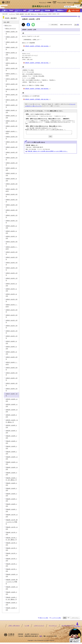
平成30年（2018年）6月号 (11, 484)
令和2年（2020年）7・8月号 (12, 363)
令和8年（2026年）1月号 (12, 48)
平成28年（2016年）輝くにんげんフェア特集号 (12, 582)
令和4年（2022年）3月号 (12, 269)
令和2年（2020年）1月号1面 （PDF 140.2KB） (38, 46)
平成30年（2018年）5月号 (11, 489)
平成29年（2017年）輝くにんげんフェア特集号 (12, 522)
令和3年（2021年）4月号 (12, 321)
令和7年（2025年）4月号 (12, 90)
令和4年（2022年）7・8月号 (12, 248)
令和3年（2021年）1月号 (12, 337)
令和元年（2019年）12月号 (12, 400)
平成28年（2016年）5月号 (11, 609)
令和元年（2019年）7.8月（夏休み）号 (12, 421)
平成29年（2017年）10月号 (12, 528)
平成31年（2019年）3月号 (11, 442)
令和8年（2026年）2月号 (12, 43)
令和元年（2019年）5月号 (11, 432)
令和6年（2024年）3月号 (12, 153)
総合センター (34, 14)
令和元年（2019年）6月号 (11, 426)
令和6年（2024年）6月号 (12, 138)
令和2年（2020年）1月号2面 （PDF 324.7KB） (38, 63)
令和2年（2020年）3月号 (12, 384)
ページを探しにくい (33, 121)
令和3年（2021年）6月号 (12, 311)
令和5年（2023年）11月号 (11, 174)
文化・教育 (27, 14)
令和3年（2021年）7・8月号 (12, 306)
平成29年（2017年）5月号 (11, 549)
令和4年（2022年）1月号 (12, 279)
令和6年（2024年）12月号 (11, 111)
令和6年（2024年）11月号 (11, 117)
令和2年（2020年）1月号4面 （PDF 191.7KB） (38, 99)
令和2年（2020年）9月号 (12, 358)
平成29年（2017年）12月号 (12, 516)
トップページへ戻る (56, 618)
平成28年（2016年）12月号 (12, 575)
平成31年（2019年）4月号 (11, 437)
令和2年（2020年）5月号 (12, 374)
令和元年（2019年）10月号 (12, 411)
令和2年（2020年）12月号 (11, 342)
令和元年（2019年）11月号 (12, 405)
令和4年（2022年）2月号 (12, 274)
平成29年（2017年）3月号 (11, 560)
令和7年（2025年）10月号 (11, 64)
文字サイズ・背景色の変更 (74, 3)
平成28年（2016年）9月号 (11, 593)
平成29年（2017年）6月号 (11, 544)
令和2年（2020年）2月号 (12, 390)
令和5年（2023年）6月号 (12, 195)
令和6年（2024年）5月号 (12, 143)
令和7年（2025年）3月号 (12, 96)
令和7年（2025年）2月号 (12, 101)
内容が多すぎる (45, 121)
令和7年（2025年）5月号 (12, 85)
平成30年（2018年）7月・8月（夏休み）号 (11, 479)
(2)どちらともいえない (47, 116)
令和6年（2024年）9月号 (12, 127)
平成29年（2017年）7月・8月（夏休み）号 (11, 539)
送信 (50, 136)
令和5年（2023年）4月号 (12, 206)
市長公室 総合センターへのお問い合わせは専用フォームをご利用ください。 (48, 151)
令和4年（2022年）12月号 (11, 227)
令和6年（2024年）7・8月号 (12, 132)
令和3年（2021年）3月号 (12, 327)
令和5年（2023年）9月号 (12, 185)
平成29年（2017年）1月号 (11, 570)
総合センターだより (43, 14)
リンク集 (27, 626)
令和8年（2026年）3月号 (12, 38)
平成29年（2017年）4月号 (11, 554)
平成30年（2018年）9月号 (11, 474)
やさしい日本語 (62, 3)
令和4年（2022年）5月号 (12, 258)
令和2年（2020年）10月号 (11, 353)
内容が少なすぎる (56, 121)
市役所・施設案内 (20, 14)
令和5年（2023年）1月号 (12, 222)
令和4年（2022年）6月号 (12, 253)
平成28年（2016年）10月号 (12, 588)
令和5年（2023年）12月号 (11, 169)
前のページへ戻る (44, 618)
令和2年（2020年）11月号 (11, 348)
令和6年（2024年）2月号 (12, 159)
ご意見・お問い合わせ (14, 626)
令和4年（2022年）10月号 (11, 237)
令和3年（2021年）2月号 (12, 332)
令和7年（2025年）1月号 (12, 106)
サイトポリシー (53, 626)
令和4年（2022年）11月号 (11, 232)
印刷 (76, 25)
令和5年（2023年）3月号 (12, 211)
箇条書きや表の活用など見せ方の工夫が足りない (58, 122)
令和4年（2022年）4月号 (12, 264)
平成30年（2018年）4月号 (11, 495)
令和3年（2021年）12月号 (11, 285)
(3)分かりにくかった (61, 116)
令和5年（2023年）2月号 (12, 216)
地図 (41, 636)
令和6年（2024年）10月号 (11, 122)
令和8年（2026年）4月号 (12, 33)
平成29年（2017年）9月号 (11, 533)
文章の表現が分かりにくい (36, 122)
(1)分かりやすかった (33, 116)
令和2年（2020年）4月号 (12, 379)
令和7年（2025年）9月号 (12, 69)
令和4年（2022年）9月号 (12, 243)
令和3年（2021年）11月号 (11, 290)
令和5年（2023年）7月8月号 (12, 190)
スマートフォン (75, 618)
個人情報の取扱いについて (69, 626)
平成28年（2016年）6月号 (11, 604)
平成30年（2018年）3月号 (11, 500)
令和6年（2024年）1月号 (12, 164)
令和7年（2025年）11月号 (11, 59)
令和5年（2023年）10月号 (11, 180)
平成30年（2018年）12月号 (12, 458)
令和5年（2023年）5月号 (12, 201)
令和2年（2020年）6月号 (12, 369)
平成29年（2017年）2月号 (11, 565)
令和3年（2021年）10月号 (11, 295)
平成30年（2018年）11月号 (12, 463)
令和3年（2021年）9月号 (12, 300)
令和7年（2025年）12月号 (11, 54)
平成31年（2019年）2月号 (11, 447)
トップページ (12, 14)
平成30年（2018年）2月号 (11, 505)
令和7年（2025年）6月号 (12, 80)
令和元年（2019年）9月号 (11, 416)
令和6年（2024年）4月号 (12, 148)
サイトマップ (43, 3)
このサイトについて (39, 626)
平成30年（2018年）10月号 (12, 468)
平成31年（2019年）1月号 (11, 453)
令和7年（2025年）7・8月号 (12, 75)
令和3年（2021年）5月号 (12, 316)
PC (69, 618)
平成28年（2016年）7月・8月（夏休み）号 (11, 598)
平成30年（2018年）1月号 (11, 510)
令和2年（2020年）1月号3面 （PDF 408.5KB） (38, 89)
